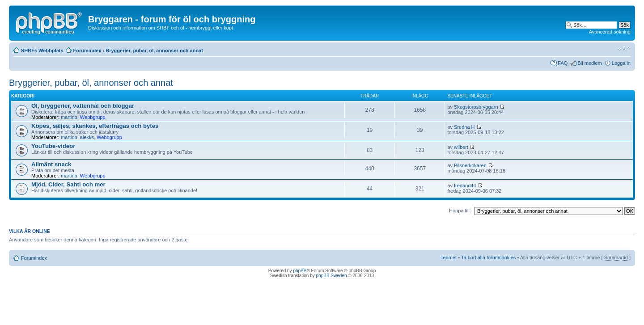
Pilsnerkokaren (470, 165)
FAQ (563, 63)
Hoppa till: (460, 211)
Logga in (621, 63)
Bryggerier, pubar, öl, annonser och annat (154, 51)
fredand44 (465, 186)
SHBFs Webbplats (42, 51)
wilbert (461, 147)
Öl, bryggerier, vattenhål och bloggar (83, 106)
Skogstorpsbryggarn (476, 107)
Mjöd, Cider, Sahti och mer (68, 184)
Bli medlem (589, 63)
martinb (69, 117)
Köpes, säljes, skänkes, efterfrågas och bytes (95, 126)
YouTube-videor (53, 146)
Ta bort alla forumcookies (488, 257)
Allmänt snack (51, 164)
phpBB (300, 271)
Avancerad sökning (610, 32)
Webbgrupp (93, 117)
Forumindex (87, 51)
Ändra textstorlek (624, 49)
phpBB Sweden (332, 276)
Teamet (449, 257)
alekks (87, 137)
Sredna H (464, 127)
